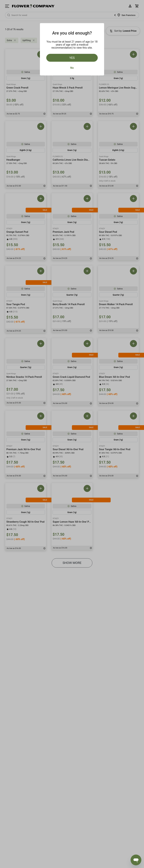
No (72, 68)
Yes (72, 58)
